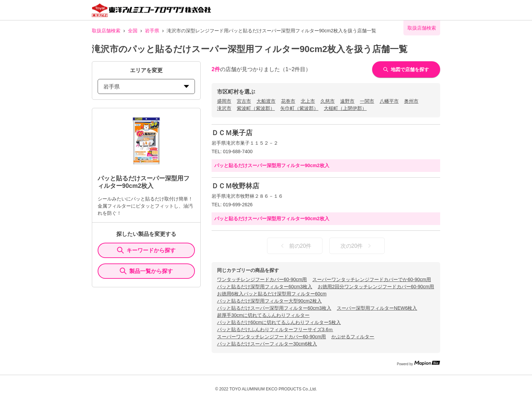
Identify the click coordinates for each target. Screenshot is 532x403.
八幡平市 (389, 101)
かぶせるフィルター (353, 337)
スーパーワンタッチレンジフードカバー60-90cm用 (271, 337)
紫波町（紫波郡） (256, 108)
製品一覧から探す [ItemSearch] (146, 271)
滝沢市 (224, 108)
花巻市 (288, 101)
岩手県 (152, 31)
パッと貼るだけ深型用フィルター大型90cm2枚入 (269, 301)
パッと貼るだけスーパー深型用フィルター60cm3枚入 (274, 308)
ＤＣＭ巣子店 (232, 133)
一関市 (367, 101)
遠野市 (347, 101)
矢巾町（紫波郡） (299, 108)
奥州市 (411, 101)
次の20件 (357, 246)
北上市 (308, 101)
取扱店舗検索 (106, 31)
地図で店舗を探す (406, 69)
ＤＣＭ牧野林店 (235, 186)
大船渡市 (266, 101)
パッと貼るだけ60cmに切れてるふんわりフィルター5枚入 (279, 322)
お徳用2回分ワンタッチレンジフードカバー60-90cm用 (376, 287)
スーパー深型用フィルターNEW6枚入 (377, 308)
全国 (133, 31)
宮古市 (244, 101)
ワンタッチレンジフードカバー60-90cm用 (262, 279)
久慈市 (328, 101)
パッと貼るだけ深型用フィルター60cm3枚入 (265, 287)
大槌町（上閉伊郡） (345, 108)
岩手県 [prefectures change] (146, 87)
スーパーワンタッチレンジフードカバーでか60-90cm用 (371, 279)
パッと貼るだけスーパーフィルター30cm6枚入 (267, 344)
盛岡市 (224, 101)
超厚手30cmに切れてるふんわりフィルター (263, 315)
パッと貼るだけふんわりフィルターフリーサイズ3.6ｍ (275, 329)
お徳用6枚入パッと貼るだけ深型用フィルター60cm (272, 294)
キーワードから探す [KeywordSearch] (146, 250)
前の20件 (295, 246)
